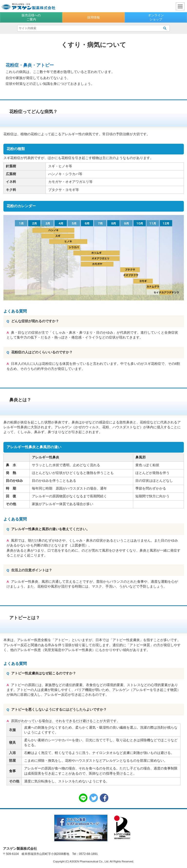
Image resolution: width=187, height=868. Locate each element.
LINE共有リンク (83, 798)
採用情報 (93, 17)
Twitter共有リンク (94, 798)
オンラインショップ (156, 17)
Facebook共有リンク (104, 798)
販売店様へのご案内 (31, 17)
